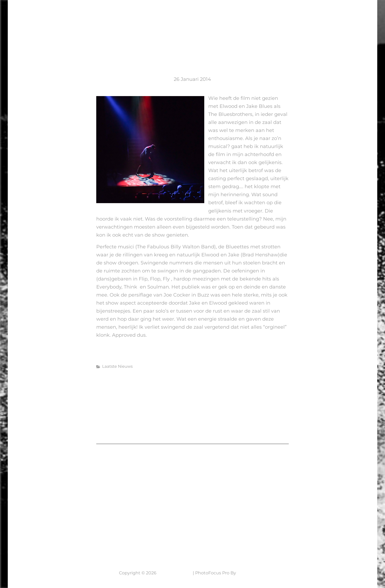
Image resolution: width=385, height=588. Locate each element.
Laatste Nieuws (196, 15)
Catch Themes (253, 573)
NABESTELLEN (331, 15)
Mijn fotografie (246, 15)
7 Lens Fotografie (42, 11)
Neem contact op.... (47, 538)
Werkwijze (292, 15)
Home (161, 15)
